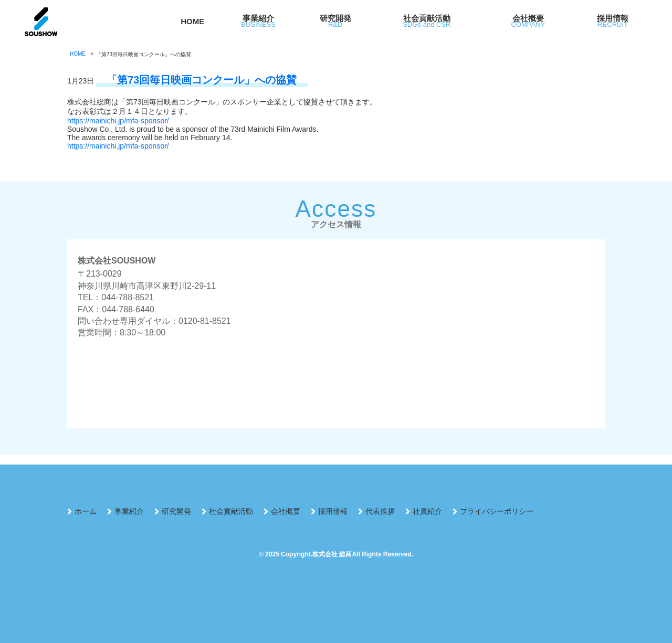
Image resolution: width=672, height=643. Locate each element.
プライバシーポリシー (497, 511)
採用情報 (333, 511)
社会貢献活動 (231, 511)
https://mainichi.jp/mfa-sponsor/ (118, 121)
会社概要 (286, 511)
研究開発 (176, 511)
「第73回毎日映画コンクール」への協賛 (202, 80)
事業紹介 (129, 511)
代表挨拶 (380, 511)
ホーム (86, 511)
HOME (192, 21)
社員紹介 (427, 511)
